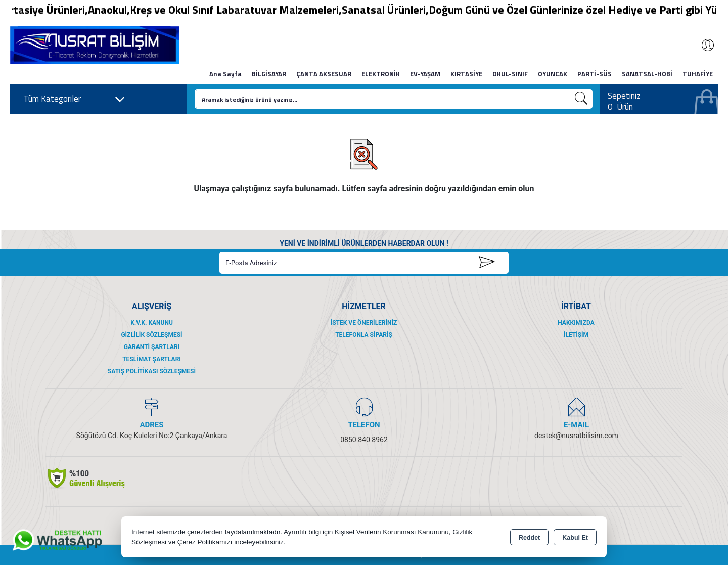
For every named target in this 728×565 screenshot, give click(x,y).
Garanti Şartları (152, 347)
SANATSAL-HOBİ (647, 74)
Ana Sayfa (225, 74)
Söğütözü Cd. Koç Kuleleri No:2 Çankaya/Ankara (152, 436)
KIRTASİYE (466, 74)
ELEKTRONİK (381, 74)
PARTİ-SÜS (595, 74)
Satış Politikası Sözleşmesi (152, 371)
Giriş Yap (703, 45)
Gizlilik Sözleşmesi (151, 335)
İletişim (576, 335)
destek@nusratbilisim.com (576, 436)
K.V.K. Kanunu (152, 323)
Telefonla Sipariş (364, 335)
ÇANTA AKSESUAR (324, 74)
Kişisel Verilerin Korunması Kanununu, (393, 532)
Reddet (529, 538)
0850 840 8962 (364, 440)
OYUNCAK (553, 74)
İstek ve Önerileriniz (364, 323)
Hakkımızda (576, 323)
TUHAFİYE (698, 74)
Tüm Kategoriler (74, 99)
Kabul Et (575, 538)
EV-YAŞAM (425, 74)
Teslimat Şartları (152, 359)
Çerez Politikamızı (205, 542)
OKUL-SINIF (510, 74)
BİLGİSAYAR (269, 74)
